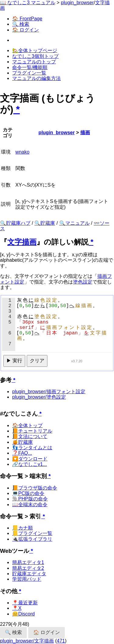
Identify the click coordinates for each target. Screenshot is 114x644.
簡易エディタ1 (28, 562)
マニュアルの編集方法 (36, 78)
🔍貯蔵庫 (45, 223)
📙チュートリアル (32, 431)
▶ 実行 (14, 361)
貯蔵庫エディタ (29, 574)
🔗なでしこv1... (29, 464)
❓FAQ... (22, 453)
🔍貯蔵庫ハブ (15, 223)
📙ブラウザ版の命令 (35, 488)
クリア (37, 361)
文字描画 (22, 242)
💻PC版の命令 (28, 493)
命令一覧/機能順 (30, 67)
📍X (17, 608)
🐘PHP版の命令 (30, 499)
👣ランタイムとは (32, 448)
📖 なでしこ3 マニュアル (28, 3)
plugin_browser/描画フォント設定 (49, 392)
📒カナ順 (22, 528)
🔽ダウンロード (30, 459)
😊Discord (23, 614)
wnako (22, 152)
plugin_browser (77, 3)
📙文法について (30, 436)
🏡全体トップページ (35, 50)
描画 (85, 133)
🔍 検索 (21, 24)
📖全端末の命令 (30, 505)
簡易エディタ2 (28, 568)
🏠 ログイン (26, 30)
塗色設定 (83, 282)
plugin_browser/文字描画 (27, 641)
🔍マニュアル (74, 223)
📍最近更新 (25, 603)
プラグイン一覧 (29, 73)
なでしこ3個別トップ (35, 56)
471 (61, 641)
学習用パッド (27, 579)
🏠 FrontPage (27, 19)
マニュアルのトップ (34, 62)
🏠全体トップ (27, 425)
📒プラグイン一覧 (32, 533)
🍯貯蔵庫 (22, 442)
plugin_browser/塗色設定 (39, 397)
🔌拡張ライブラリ (32, 539)
